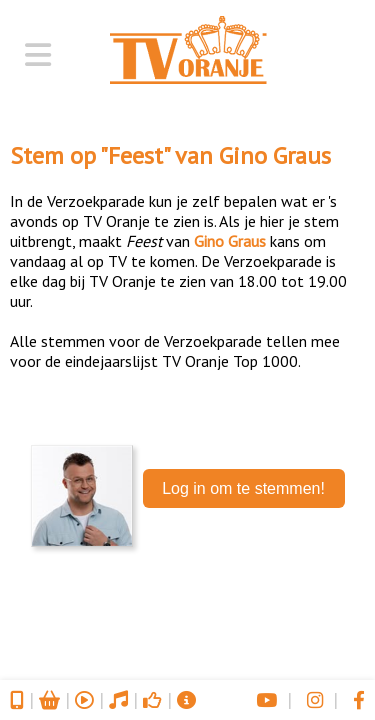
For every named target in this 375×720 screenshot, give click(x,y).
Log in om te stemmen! (243, 488)
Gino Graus (275, 155)
